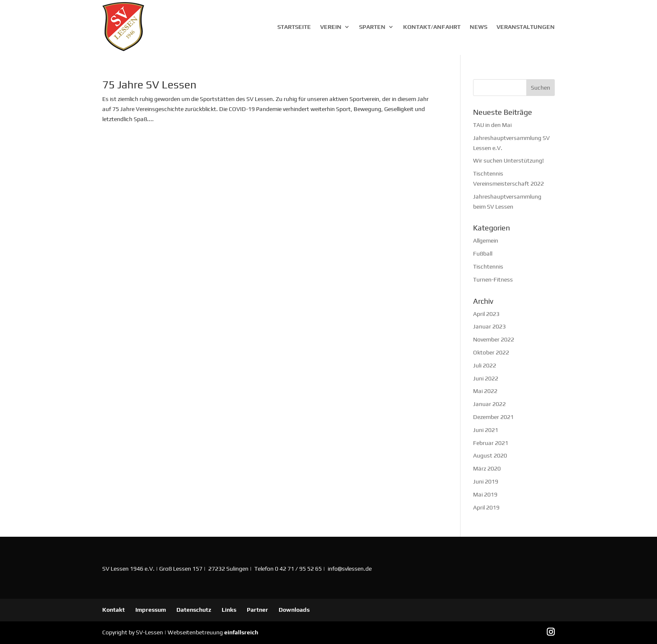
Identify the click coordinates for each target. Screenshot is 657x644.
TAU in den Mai (492, 125)
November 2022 (494, 339)
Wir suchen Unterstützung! (508, 160)
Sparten (372, 27)
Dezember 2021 (493, 417)
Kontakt (114, 610)
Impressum (151, 610)
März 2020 (487, 468)
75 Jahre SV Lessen (149, 85)
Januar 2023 (489, 326)
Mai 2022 (485, 391)
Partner (257, 610)
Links (229, 610)
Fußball (483, 253)
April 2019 (486, 507)
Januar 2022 (489, 404)
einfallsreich (241, 632)
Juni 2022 (486, 378)
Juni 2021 (486, 430)
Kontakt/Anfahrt (432, 27)
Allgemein (486, 241)
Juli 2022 (485, 365)
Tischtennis (488, 266)
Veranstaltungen (526, 27)
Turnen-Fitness (493, 279)
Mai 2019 (485, 494)
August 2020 (490, 455)
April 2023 (486, 314)
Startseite (294, 27)
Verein (331, 27)
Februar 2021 (491, 443)
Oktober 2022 (491, 352)
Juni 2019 (486, 481)
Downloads (294, 610)
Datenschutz (194, 610)
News (479, 27)
